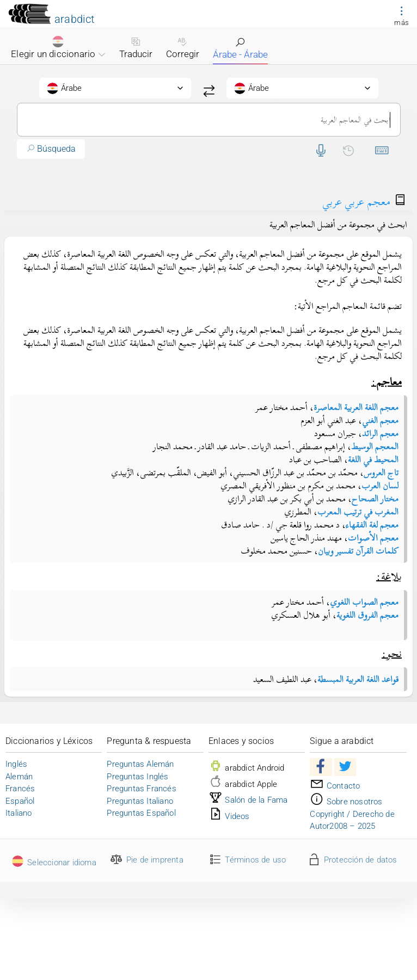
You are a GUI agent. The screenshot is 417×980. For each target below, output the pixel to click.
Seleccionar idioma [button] (54, 863)
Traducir (136, 48)
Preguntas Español (141, 813)
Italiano (19, 813)
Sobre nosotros (346, 802)
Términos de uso (247, 860)
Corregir (183, 48)
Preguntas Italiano (140, 801)
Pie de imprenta (146, 860)
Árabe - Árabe (240, 48)
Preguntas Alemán (140, 764)
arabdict (75, 19)
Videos (229, 816)
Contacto (335, 786)
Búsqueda (51, 149)
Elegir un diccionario (58, 48)
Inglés (16, 764)
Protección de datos (352, 860)
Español (20, 801)
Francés (20, 789)
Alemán (19, 777)
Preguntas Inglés (137, 777)
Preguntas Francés (141, 789)
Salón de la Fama (248, 800)
